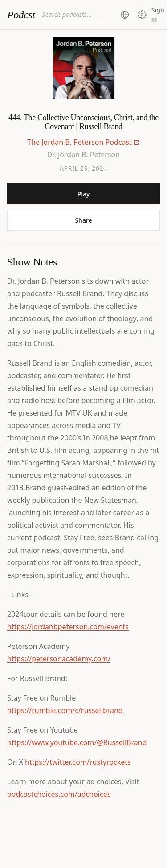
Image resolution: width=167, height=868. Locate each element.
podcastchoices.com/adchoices (59, 794)
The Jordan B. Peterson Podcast (79, 142)
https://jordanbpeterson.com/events (68, 627)
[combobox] (77, 15)
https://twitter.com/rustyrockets (78, 762)
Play (84, 194)
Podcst (21, 15)
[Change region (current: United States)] (125, 15)
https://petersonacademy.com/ (59, 659)
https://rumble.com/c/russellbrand (65, 710)
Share (83, 220)
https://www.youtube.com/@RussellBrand (77, 742)
